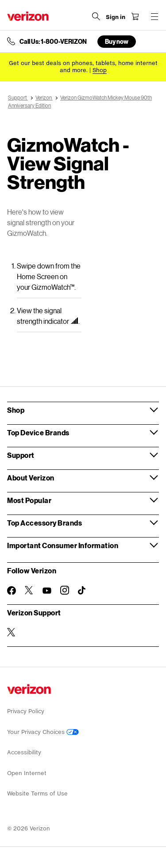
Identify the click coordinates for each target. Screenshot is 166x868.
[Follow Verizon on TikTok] (82, 591)
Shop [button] (16, 410)
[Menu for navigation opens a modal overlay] (154, 16)
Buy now (117, 41)
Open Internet (27, 773)
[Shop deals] (100, 70)
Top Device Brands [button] (38, 432)
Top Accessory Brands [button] (44, 523)
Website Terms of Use (37, 793)
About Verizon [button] (31, 478)
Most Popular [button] (29, 500)
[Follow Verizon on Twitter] (29, 590)
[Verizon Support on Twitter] (12, 632)
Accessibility (24, 752)
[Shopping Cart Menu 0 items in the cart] (135, 16)
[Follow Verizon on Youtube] (47, 591)
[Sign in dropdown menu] (116, 17)
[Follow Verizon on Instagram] (65, 590)
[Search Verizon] (96, 16)
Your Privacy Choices (43, 732)
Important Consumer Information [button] (63, 545)
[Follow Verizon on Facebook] (12, 591)
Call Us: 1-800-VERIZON (53, 42)
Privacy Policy (26, 711)
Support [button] (21, 455)
